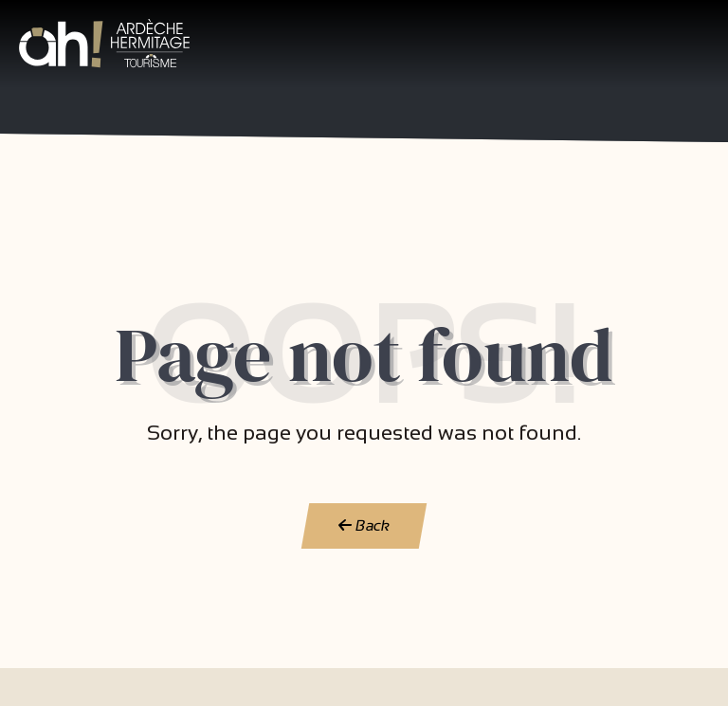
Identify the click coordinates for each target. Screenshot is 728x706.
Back (364, 525)
